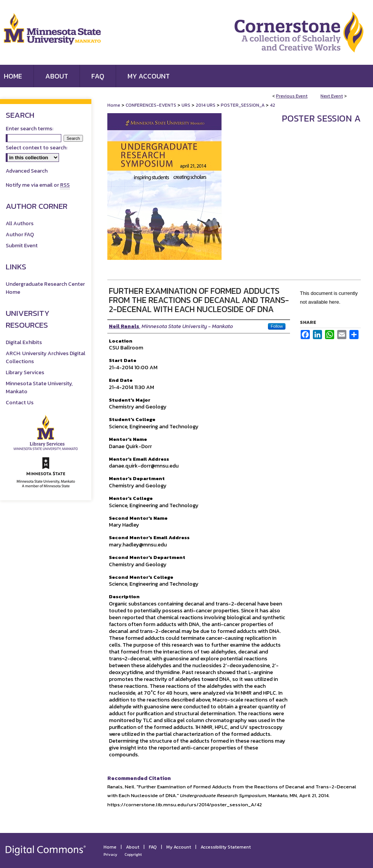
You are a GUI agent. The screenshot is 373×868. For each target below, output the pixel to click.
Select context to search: (37, 148)
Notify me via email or (38, 185)
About (133, 847)
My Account (179, 847)
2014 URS (206, 105)
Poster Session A (321, 118)
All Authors (20, 223)
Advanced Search (27, 171)
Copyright (133, 854)
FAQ (153, 847)
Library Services (25, 372)
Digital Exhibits (24, 342)
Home (114, 105)
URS (186, 105)
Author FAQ (20, 235)
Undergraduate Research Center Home (45, 288)
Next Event (332, 96)
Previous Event (292, 96)
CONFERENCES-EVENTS (151, 105)
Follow (277, 326)
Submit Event (22, 246)
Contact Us (20, 403)
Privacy (110, 854)
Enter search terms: (29, 129)
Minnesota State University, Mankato (39, 388)
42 (273, 105)
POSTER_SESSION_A (243, 105)
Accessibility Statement (226, 847)
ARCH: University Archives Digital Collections (45, 357)
